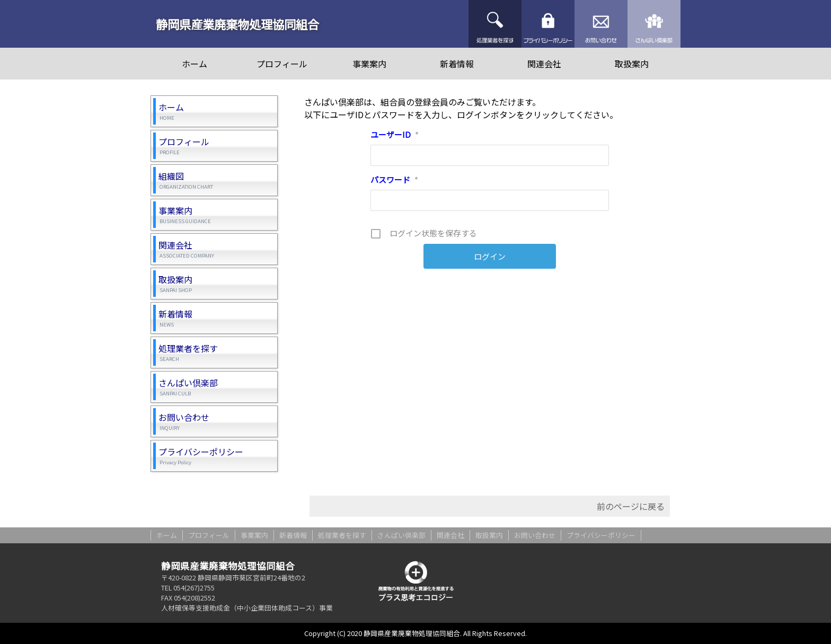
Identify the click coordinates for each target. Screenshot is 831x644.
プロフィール (282, 64)
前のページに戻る (631, 506)
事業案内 (369, 64)
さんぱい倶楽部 (654, 24)
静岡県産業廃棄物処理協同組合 (237, 24)
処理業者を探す (495, 24)
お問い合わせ (601, 24)
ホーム (195, 64)
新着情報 (457, 64)
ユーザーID (395, 134)
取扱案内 (632, 64)
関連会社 (544, 64)
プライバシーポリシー (548, 24)
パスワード (394, 179)
